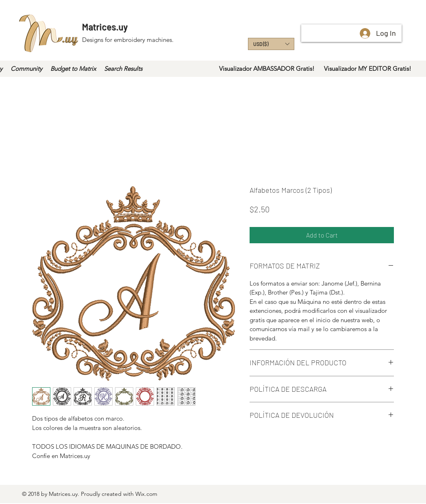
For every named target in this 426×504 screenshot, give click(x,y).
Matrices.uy (105, 27)
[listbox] (271, 44)
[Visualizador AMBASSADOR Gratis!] (267, 69)
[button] (271, 44)
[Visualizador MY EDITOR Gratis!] (367, 69)
